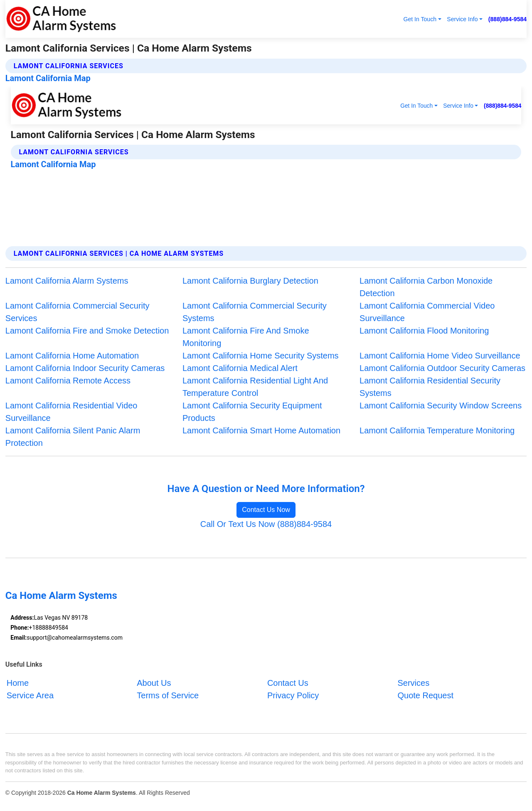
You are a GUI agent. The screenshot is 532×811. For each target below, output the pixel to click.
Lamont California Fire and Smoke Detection (87, 331)
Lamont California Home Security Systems (261, 356)
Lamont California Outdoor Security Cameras (442, 368)
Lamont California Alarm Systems (67, 281)
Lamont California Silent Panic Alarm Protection (73, 437)
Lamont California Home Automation (72, 356)
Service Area (30, 695)
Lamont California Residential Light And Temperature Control (255, 387)
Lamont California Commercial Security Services (78, 312)
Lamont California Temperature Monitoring (437, 430)
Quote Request (425, 695)
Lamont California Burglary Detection (250, 281)
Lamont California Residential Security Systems (430, 387)
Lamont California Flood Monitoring (424, 331)
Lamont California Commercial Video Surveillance (427, 312)
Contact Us (288, 683)
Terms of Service (168, 695)
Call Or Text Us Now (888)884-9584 (266, 524)
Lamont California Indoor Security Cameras (85, 368)
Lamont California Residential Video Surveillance (71, 412)
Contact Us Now (266, 510)
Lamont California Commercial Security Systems (255, 312)
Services (413, 683)
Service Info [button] (462, 19)
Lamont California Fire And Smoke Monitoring (246, 337)
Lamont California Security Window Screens (441, 405)
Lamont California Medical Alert (240, 368)
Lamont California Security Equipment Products (252, 412)
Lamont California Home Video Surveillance (440, 356)
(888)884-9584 (507, 19)
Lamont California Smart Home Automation (261, 430)
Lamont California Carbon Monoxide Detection (426, 287)
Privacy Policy (293, 695)
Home (18, 683)
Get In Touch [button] (420, 19)
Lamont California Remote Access (68, 381)
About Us (154, 683)
